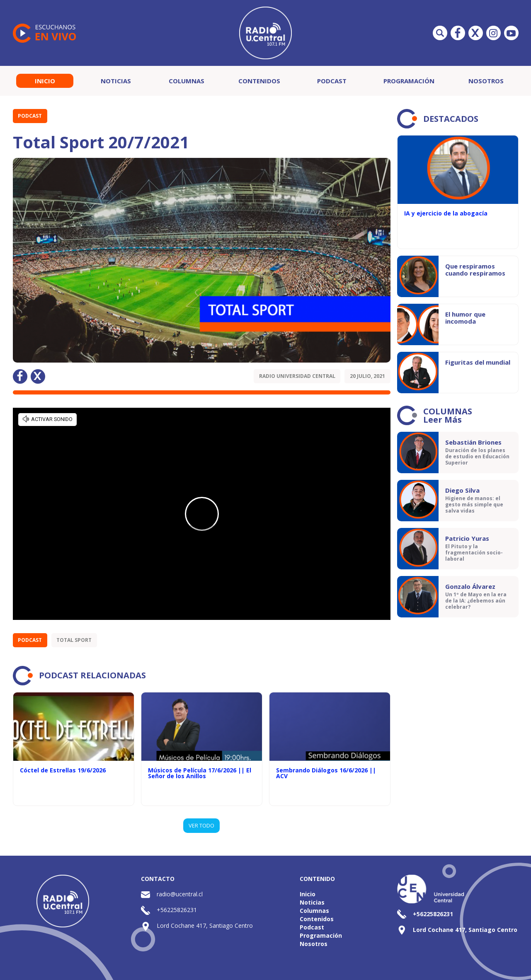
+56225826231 (177, 910)
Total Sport (74, 640)
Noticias (116, 81)
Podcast (332, 81)
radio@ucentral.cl (180, 894)
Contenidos (259, 81)
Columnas (187, 81)
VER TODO (201, 825)
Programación (409, 81)
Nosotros (486, 81)
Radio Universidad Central (297, 376)
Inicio (45, 81)
